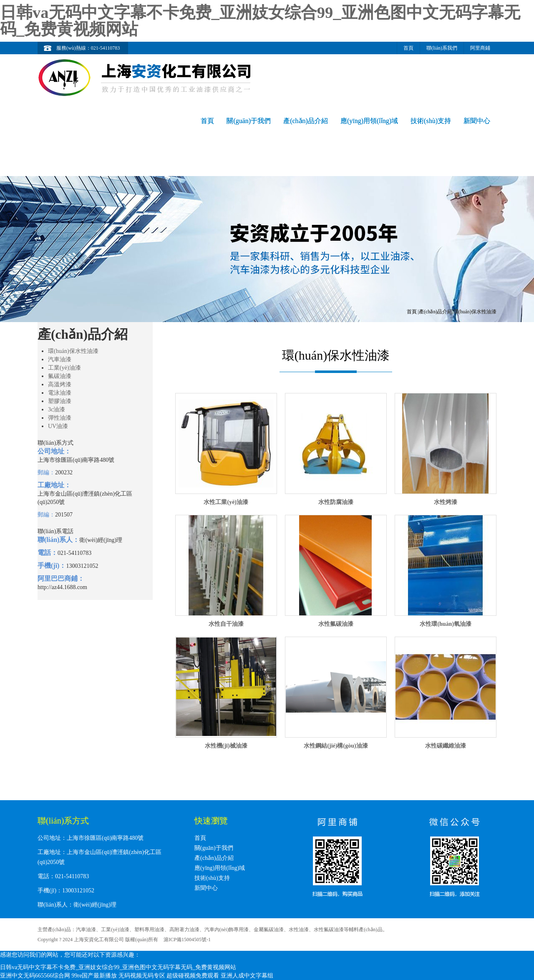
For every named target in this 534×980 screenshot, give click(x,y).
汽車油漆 (60, 359)
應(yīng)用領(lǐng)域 (369, 121)
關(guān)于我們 (249, 121)
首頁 (408, 48)
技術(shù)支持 (431, 121)
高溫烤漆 (60, 384)
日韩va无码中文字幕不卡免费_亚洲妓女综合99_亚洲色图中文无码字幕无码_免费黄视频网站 (260, 21)
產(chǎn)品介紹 (306, 121)
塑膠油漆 (60, 401)
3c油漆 (57, 409)
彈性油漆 (60, 418)
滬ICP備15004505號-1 (187, 940)
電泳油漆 (60, 393)
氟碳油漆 (60, 376)
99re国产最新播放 (94, 976)
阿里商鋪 (480, 48)
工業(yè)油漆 (64, 368)
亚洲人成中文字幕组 (247, 976)
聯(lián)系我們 (442, 48)
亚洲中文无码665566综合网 (35, 976)
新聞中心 (477, 121)
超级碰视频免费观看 (193, 976)
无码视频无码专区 (142, 976)
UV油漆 (58, 426)
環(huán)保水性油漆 (73, 351)
